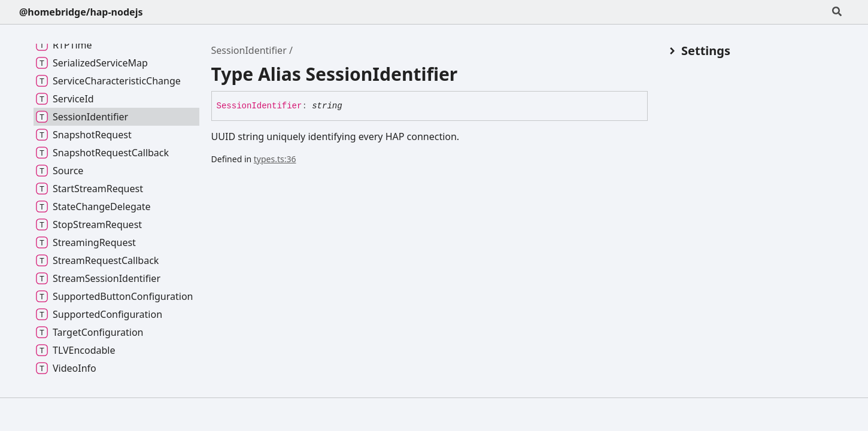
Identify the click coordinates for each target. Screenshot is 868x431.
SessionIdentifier (249, 50)
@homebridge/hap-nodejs (81, 12)
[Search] (837, 12)
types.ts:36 (275, 159)
